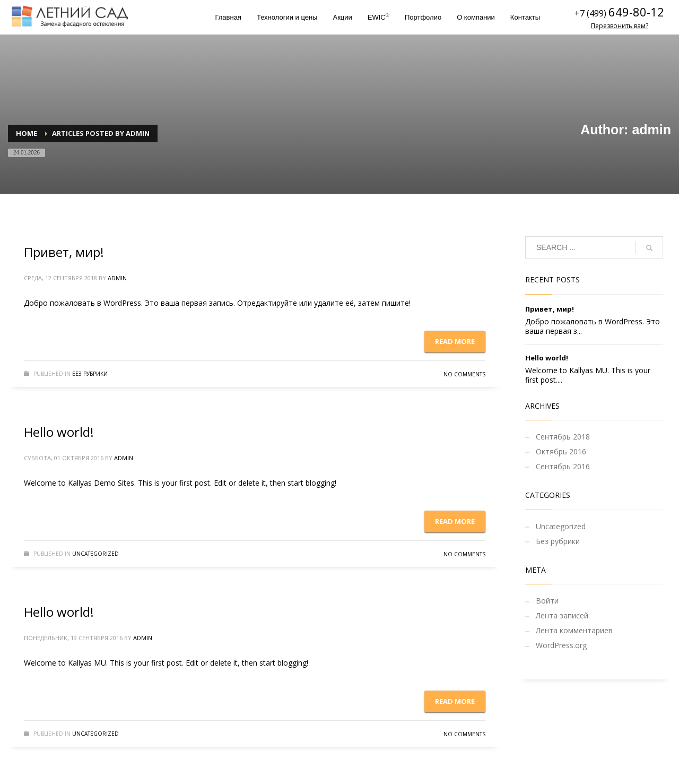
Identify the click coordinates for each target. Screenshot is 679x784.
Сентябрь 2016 (563, 466)
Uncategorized (95, 554)
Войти (547, 601)
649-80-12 (636, 12)
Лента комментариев (574, 630)
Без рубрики (90, 374)
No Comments (464, 374)
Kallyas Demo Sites (101, 483)
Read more (455, 341)
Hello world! (59, 432)
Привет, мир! (64, 252)
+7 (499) (591, 13)
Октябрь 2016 (561, 451)
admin (117, 278)
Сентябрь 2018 (563, 437)
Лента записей (562, 615)
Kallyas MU (87, 663)
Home (27, 133)
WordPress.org (561, 645)
